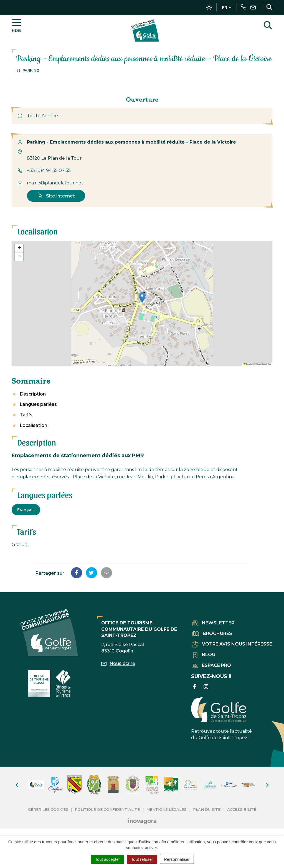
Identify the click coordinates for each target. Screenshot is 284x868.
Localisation (33, 425)
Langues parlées (38, 404)
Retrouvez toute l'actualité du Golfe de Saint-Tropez (221, 719)
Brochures (212, 633)
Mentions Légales (166, 809)
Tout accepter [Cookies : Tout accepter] (108, 859)
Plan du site (207, 809)
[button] (142, 298)
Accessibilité (242, 809)
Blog (204, 655)
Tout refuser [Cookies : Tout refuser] (142, 859)
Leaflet (248, 364)
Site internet (56, 196)
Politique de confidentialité (107, 809)
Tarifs (26, 415)
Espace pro (212, 665)
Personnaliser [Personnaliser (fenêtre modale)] (177, 859)
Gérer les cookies (48, 809)
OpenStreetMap (264, 364)
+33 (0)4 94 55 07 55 (49, 170)
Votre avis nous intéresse (232, 644)
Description (33, 394)
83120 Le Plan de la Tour (54, 158)
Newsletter (213, 623)
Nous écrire (118, 663)
